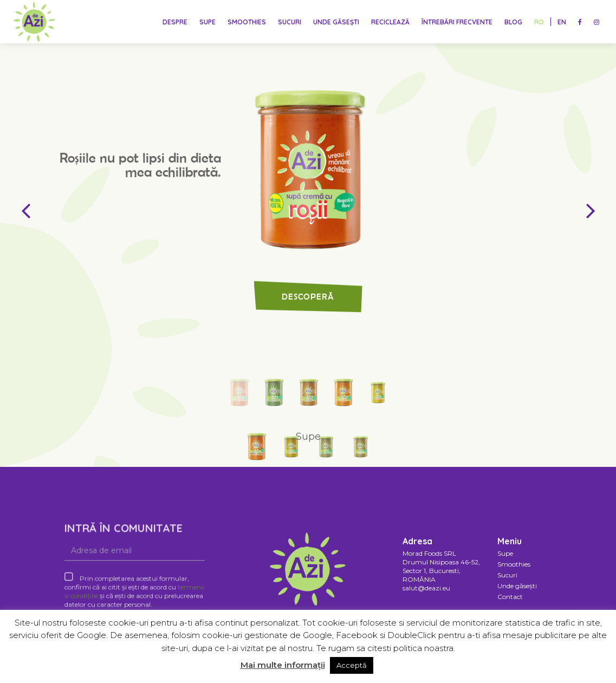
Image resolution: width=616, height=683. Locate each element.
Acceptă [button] (352, 665)
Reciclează (390, 22)
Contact (510, 597)
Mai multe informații (283, 665)
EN (562, 22)
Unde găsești (336, 22)
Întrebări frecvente (457, 22)
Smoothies (247, 22)
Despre (175, 22)
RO (539, 22)
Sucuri (290, 22)
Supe (208, 22)
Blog (513, 22)
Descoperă (308, 308)
